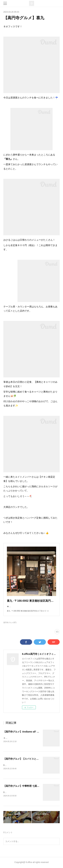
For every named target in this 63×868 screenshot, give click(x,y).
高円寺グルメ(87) (10, 623)
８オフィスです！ (11, 738)
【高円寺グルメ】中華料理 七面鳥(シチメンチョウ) (30, 786)
